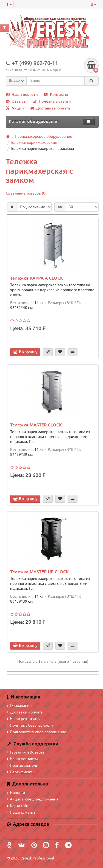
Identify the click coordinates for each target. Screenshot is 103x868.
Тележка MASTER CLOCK (36, 425)
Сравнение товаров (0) (26, 193)
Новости (16, 793)
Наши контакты (22, 759)
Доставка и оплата (50, 108)
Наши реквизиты (24, 719)
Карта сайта (19, 806)
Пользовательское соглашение (37, 732)
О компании (19, 706)
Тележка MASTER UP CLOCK (39, 572)
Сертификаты (21, 772)
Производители (23, 765)
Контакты (56, 94)
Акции (15, 108)
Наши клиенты (22, 812)
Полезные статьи (52, 101)
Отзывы (16, 101)
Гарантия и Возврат (26, 752)
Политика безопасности (30, 725)
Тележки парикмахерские (34, 142)
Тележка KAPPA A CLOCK (37, 278)
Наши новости (22, 94)
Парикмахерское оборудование (44, 136)
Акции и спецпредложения (33, 799)
